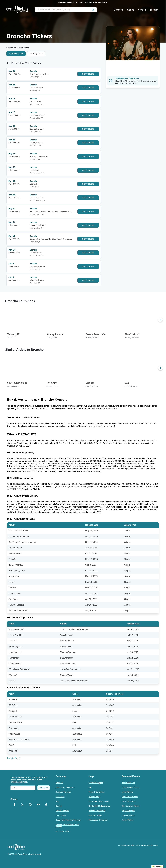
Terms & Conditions (96, 792)
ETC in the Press (62, 831)
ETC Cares (60, 797)
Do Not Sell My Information (99, 806)
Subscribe (44, 788)
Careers (59, 806)
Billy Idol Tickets (128, 811)
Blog (57, 801)
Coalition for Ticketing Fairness (68, 820)
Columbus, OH (16, 54)
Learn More (133, 83)
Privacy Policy (94, 797)
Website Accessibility (97, 811)
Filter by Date (36, 54)
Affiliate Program (62, 811)
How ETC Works (95, 815)
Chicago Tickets (128, 815)
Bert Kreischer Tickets (130, 806)
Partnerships (61, 815)
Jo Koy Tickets (127, 820)
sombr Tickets (127, 792)
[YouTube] (38, 805)
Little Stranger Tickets (130, 787)
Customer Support (96, 783)
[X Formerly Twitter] (22, 805)
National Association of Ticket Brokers (67, 826)
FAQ (90, 787)
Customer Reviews (63, 792)
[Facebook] (14, 805)
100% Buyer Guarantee (65, 787)
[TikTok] (46, 805)
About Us (59, 783)
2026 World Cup (128, 783)
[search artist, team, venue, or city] (66, 10)
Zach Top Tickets (128, 801)
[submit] (93, 10)
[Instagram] (30, 805)
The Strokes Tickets (130, 797)
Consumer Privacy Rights (99, 801)
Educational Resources (98, 820)
